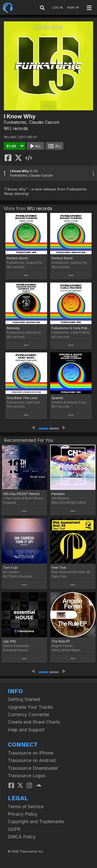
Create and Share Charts (34, 722)
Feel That (59, 568)
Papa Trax (59, 576)
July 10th (9, 641)
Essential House (15, 650)
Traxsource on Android (32, 760)
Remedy (13, 328)
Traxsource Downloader (33, 768)
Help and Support (26, 730)
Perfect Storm (17, 258)
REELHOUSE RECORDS (69, 503)
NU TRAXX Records (18, 576)
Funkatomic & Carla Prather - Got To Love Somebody (71, 328)
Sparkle (57, 398)
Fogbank (10, 503)
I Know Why (19, 171)
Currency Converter (29, 714)
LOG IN (57, 7)
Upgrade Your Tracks (30, 707)
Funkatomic (15, 122)
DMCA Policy (22, 837)
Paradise (58, 494)
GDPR (14, 829)
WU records (16, 128)
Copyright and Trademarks (36, 821)
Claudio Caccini (44, 122)
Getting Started (24, 699)
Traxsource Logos (27, 776)
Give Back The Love (22, 398)
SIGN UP (73, 7)
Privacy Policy (23, 814)
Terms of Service (26, 807)
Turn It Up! (10, 568)
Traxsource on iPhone (31, 753)
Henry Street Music (66, 650)
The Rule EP (61, 641)
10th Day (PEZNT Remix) (21, 494)
